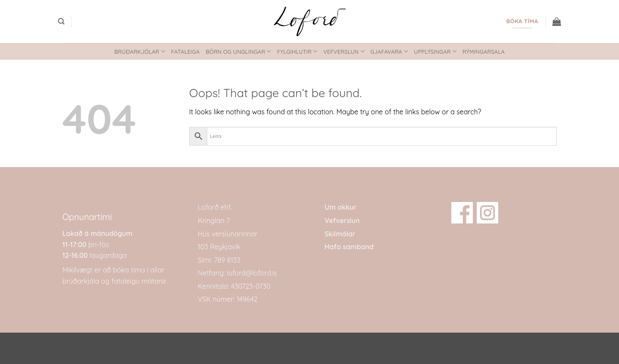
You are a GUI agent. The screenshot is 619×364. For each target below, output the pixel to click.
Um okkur (340, 207)
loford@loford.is (252, 273)
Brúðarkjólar (140, 51)
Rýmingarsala (484, 52)
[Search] (61, 21)
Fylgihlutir (297, 51)
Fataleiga (185, 52)
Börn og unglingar (239, 51)
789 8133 (227, 260)
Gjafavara (389, 51)
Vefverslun (344, 51)
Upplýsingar (435, 51)
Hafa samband (349, 247)
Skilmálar (340, 234)
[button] (557, 21)
